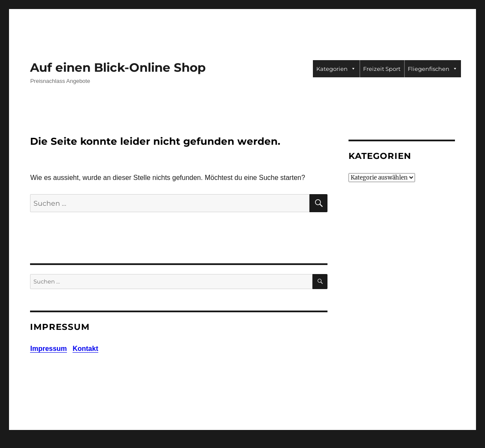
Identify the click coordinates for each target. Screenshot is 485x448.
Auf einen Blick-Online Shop (118, 67)
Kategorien (336, 69)
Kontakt (85, 349)
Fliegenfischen (433, 69)
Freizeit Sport (382, 69)
